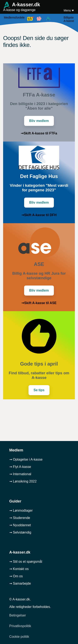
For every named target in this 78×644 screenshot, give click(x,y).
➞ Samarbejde (20, 583)
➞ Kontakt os (19, 569)
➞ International (20, 474)
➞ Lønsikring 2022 (23, 481)
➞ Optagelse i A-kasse (26, 459)
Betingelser (18, 615)
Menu (68, 10)
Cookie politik (19, 637)
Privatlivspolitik (20, 626)
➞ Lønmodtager (21, 511)
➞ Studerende (20, 518)
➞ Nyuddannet (20, 525)
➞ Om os (16, 576)
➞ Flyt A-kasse (20, 467)
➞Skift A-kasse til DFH (39, 215)
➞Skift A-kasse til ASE (39, 303)
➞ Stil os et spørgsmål (26, 562)
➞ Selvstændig (20, 532)
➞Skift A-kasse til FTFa (39, 133)
